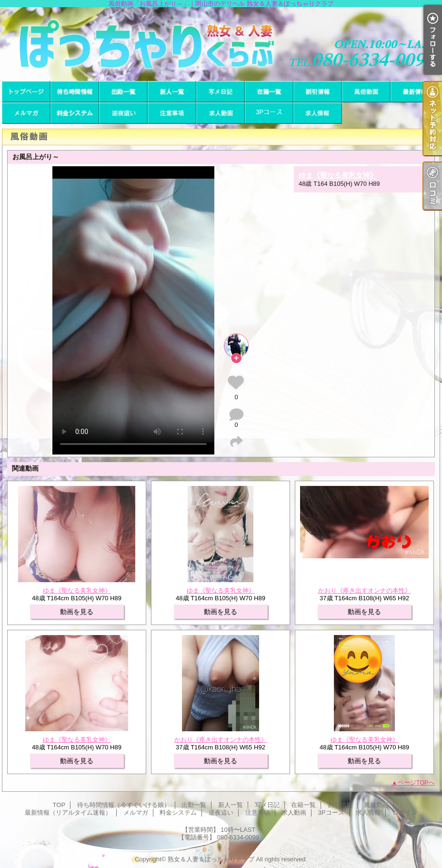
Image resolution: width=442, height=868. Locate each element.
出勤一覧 (123, 92)
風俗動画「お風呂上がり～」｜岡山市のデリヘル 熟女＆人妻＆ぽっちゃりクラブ (221, 44)
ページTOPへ (417, 782)
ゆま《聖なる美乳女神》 (338, 175)
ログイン (405, 812)
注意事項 (172, 113)
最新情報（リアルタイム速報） (415, 92)
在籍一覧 (269, 92)
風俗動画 (366, 92)
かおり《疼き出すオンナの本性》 (365, 590)
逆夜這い (123, 113)
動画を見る (77, 612)
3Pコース (269, 113)
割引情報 (318, 92)
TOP (26, 92)
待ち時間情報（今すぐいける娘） (75, 92)
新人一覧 (172, 92)
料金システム (75, 113)
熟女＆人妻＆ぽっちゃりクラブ (211, 859)
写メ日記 (221, 92)
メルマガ (26, 113)
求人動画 (221, 113)
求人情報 (318, 113)
